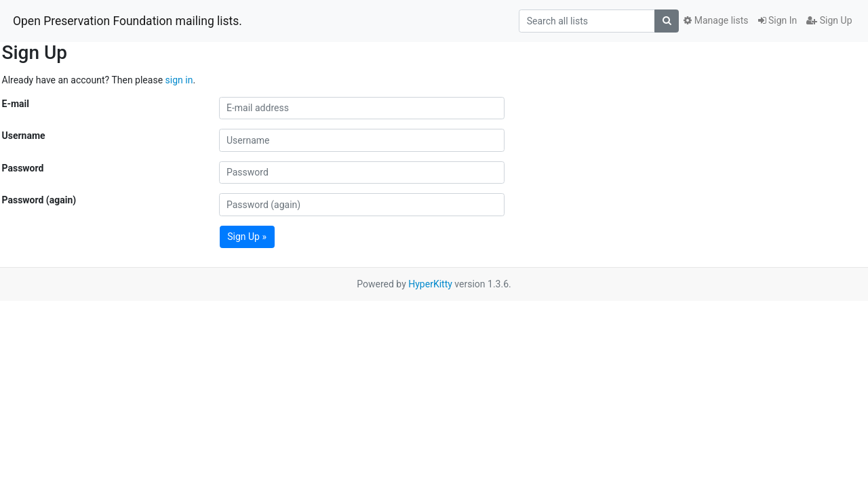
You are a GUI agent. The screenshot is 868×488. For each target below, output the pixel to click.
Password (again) (39, 200)
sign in (179, 80)
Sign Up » (247, 237)
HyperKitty (430, 284)
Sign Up (829, 20)
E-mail (16, 104)
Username (24, 136)
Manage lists (716, 20)
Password (23, 168)
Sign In (778, 20)
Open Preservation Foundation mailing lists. (127, 21)
